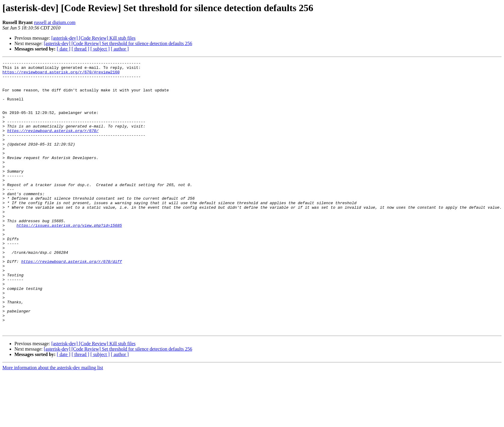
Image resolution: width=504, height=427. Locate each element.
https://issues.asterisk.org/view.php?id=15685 (69, 259)
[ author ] (120, 49)
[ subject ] (100, 49)
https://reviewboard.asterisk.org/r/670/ (53, 145)
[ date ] (64, 49)
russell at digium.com (55, 22)
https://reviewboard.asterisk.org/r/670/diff (71, 302)
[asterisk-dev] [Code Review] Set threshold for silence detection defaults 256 (118, 43)
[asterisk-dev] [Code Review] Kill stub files (93, 38)
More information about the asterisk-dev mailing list (53, 422)
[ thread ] (80, 49)
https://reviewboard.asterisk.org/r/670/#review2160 (61, 75)
